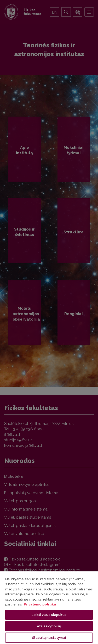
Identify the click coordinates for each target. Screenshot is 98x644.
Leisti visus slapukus (49, 615)
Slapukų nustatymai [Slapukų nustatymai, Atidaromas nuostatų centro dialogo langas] (49, 638)
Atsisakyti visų (49, 626)
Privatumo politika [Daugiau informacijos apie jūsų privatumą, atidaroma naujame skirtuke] (40, 604)
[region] (49, 607)
